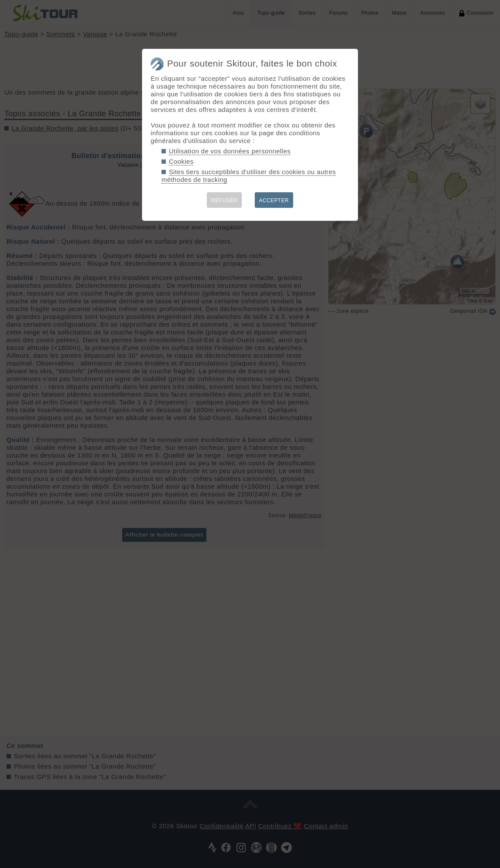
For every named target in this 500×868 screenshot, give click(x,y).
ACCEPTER (274, 200)
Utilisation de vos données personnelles (230, 151)
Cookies (181, 161)
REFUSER (224, 200)
